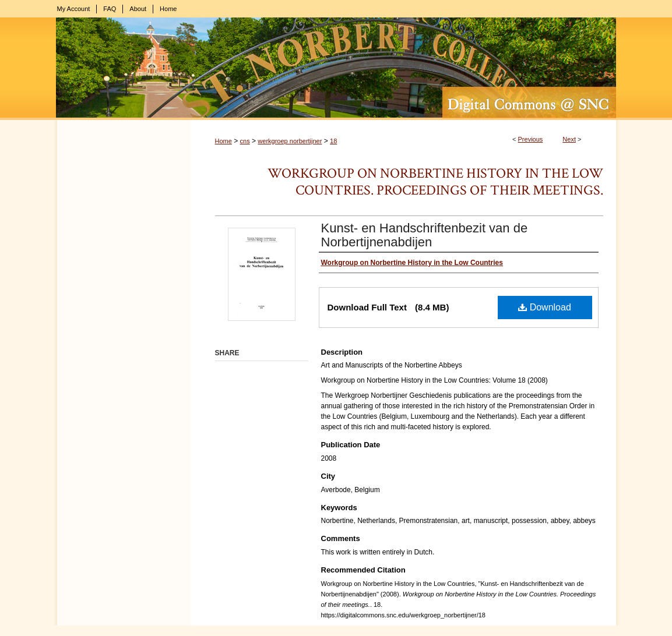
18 (333, 141)
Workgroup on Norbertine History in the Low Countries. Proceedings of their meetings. (435, 182)
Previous (531, 139)
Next (569, 139)
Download (545, 307)
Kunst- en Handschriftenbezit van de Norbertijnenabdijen (425, 235)
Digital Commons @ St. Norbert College (336, 69)
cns (245, 141)
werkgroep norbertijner (290, 141)
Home (224, 141)
